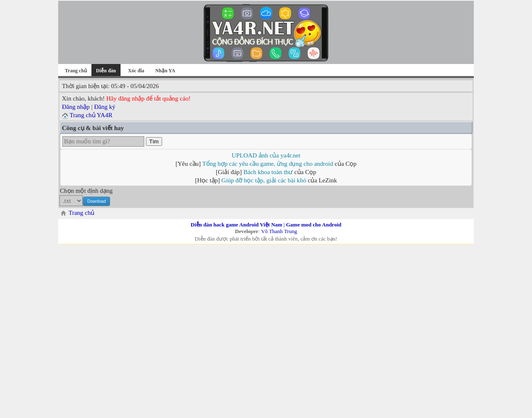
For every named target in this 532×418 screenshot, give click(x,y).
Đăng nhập (76, 107)
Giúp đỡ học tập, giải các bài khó (264, 180)
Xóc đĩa (136, 71)
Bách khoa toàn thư (268, 172)
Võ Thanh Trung (279, 231)
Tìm (154, 141)
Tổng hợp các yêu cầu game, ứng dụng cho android (268, 164)
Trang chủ (76, 71)
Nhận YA (165, 71)
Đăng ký (105, 107)
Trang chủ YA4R (91, 115)
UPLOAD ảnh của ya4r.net (266, 155)
